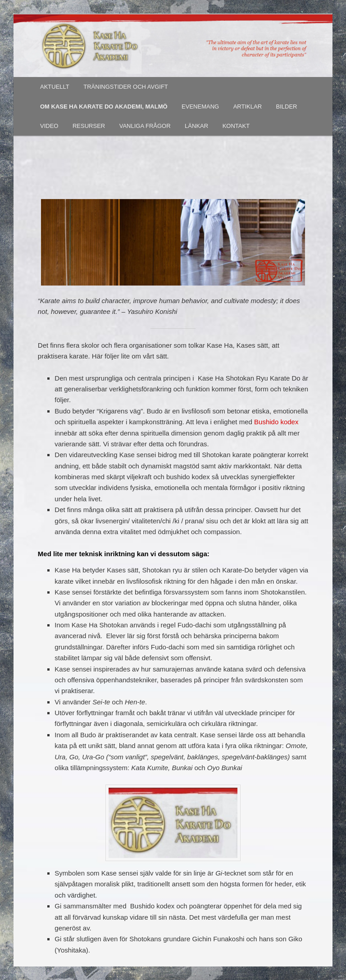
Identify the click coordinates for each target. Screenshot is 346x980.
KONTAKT (236, 126)
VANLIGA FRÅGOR (145, 126)
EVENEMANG (200, 107)
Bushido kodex (276, 422)
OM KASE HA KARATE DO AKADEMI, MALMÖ (104, 107)
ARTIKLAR (248, 107)
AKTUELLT (55, 87)
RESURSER (89, 126)
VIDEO (49, 126)
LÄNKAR (196, 126)
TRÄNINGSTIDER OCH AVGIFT (126, 87)
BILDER (287, 107)
